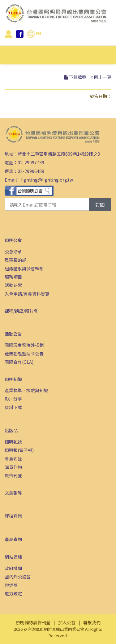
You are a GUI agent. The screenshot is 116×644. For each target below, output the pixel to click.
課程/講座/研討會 (21, 311)
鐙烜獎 (11, 585)
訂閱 (100, 205)
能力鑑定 (13, 593)
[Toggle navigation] (103, 55)
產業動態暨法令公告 (24, 354)
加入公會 (67, 622)
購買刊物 (13, 467)
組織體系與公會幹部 (24, 269)
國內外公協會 (18, 576)
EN (34, 33)
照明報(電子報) (19, 450)
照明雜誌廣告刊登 (33, 622)
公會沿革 (13, 252)
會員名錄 (13, 459)
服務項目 (13, 277)
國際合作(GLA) (19, 362)
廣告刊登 (13, 475)
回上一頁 (103, 77)
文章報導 (13, 493)
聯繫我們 (92, 622)
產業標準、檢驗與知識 (26, 390)
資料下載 (13, 407)
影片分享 (13, 399)
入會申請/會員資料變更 (27, 294)
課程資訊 (13, 515)
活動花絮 (13, 285)
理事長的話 (15, 260)
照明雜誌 (13, 442)
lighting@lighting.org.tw (47, 180)
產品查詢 (13, 539)
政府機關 (13, 568)
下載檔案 (78, 77)
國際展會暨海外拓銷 (24, 345)
